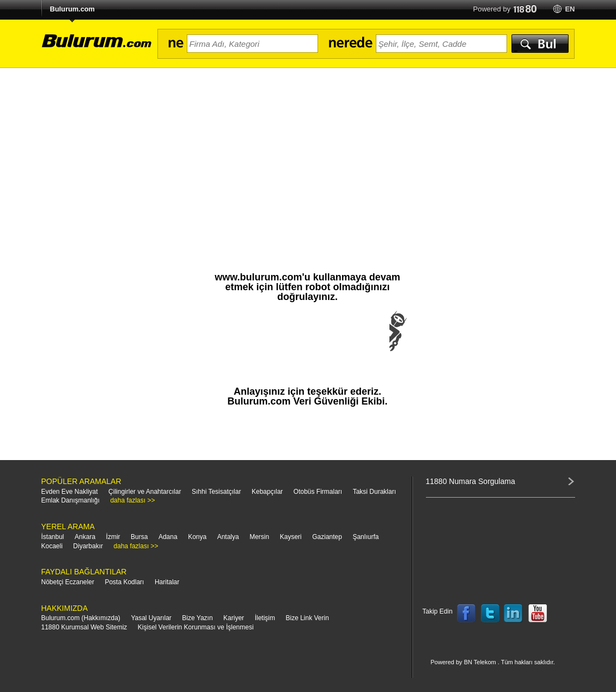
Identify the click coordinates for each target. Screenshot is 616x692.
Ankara (85, 537)
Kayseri (291, 537)
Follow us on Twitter (490, 614)
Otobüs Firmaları (318, 492)
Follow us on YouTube (538, 614)
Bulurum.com (72, 9)
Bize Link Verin (307, 618)
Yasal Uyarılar (151, 618)
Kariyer (234, 618)
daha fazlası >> (132, 500)
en (570, 9)
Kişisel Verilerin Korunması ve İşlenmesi (196, 627)
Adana (168, 537)
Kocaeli (52, 546)
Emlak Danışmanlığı (71, 500)
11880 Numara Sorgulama (471, 481)
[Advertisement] (308, 150)
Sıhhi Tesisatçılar (216, 492)
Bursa (139, 537)
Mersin (259, 537)
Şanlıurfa (365, 537)
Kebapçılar (267, 492)
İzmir (113, 537)
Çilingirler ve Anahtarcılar (145, 492)
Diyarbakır (88, 546)
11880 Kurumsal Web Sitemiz (84, 627)
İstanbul (53, 537)
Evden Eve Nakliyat (70, 492)
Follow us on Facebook (466, 614)
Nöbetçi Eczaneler (68, 582)
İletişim (265, 618)
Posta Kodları (124, 582)
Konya (197, 537)
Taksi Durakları (374, 492)
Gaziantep (327, 537)
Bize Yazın (197, 618)
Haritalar (167, 582)
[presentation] (308, 342)
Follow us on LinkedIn (514, 614)
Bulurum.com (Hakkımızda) (81, 618)
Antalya (228, 537)
